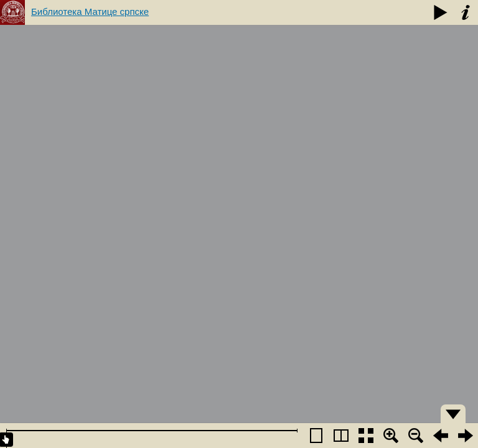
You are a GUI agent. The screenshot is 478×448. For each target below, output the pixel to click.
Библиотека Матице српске (90, 12)
